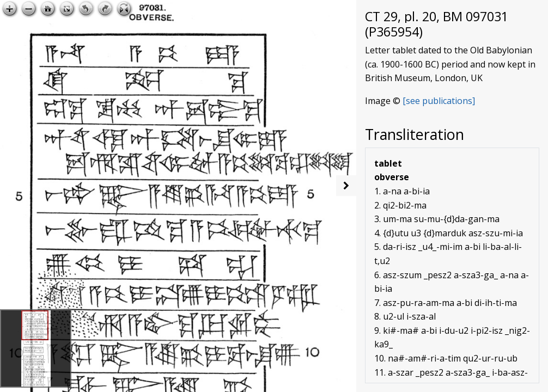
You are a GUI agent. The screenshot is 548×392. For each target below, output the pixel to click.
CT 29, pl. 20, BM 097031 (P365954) (437, 24)
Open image (317, 9)
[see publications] (439, 101)
